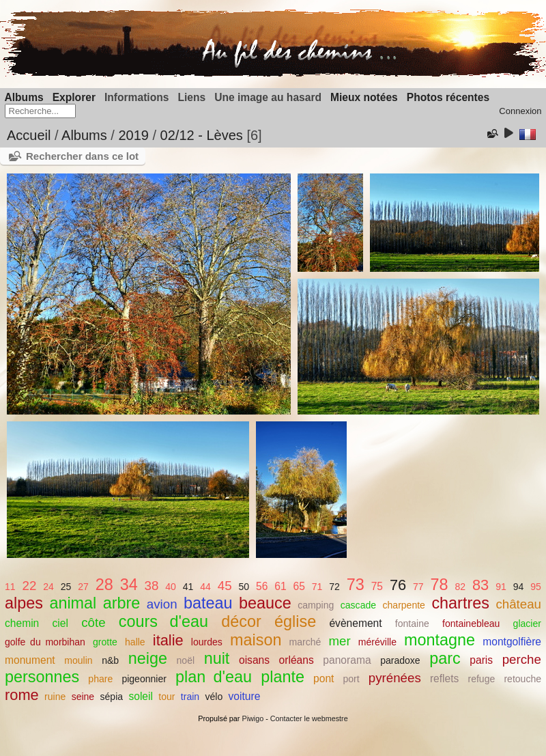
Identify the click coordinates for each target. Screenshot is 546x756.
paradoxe (400, 660)
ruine (55, 697)
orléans (297, 660)
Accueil (29, 135)
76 (398, 585)
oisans (254, 660)
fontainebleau (471, 624)
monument (30, 660)
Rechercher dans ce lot (82, 156)
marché (305, 642)
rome (22, 695)
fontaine (412, 624)
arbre (122, 603)
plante (283, 677)
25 (66, 587)
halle (135, 642)
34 (129, 585)
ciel (60, 623)
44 (205, 587)
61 (280, 586)
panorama (347, 660)
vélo (214, 697)
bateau (208, 603)
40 (171, 587)
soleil (141, 696)
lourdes (207, 642)
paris (481, 660)
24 (48, 587)
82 (460, 587)
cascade (358, 605)
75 (377, 586)
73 (356, 585)
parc (445, 658)
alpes (24, 603)
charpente (404, 605)
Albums (24, 97)
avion (162, 604)
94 (519, 587)
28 (104, 585)
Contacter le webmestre (309, 718)
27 (83, 587)
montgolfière (512, 642)
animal (73, 603)
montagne (440, 640)
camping (316, 605)
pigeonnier (144, 679)
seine (83, 697)
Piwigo (253, 718)
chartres (460, 603)
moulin (78, 660)
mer (339, 641)
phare (100, 679)
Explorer (74, 97)
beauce (265, 603)
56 (262, 586)
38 (152, 586)
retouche (522, 679)
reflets (444, 678)
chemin (22, 623)
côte (93, 622)
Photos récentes (448, 97)
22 (30, 586)
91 (501, 587)
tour (167, 697)
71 (317, 587)
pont (324, 678)
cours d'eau (163, 621)
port (351, 679)
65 (299, 586)
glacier (527, 624)
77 (418, 587)
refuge (482, 679)
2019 (133, 135)
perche (522, 659)
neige (148, 658)
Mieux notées (364, 97)
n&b (110, 660)
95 (536, 587)
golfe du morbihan (45, 642)
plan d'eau (214, 677)
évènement (355, 623)
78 (440, 585)
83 (480, 585)
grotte (105, 642)
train (190, 697)
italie (168, 640)
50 (244, 587)
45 (225, 586)
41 (188, 587)
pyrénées (395, 678)
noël (186, 660)
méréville (377, 642)
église (295, 621)
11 (10, 587)
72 (334, 587)
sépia (112, 697)
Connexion (520, 111)
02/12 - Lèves (202, 135)
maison (256, 640)
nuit (217, 658)
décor (241, 621)
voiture (245, 696)
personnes (42, 677)
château (518, 604)
